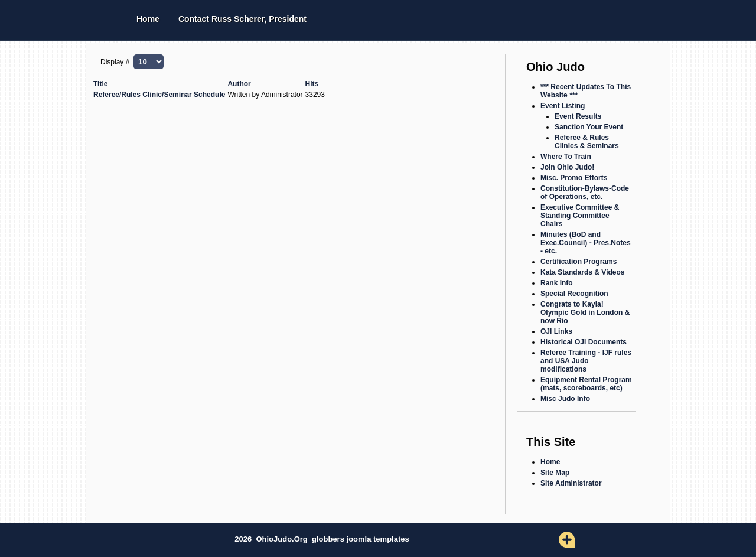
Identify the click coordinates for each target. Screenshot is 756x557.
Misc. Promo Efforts (574, 178)
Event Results (578, 116)
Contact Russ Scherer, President (242, 19)
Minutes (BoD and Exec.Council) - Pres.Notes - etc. (586, 243)
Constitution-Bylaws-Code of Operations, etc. (585, 193)
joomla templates (378, 539)
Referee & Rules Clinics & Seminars (587, 142)
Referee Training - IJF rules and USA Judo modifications (586, 361)
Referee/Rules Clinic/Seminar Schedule (159, 95)
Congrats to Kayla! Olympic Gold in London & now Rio (585, 312)
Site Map (555, 473)
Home (148, 19)
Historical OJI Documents (584, 342)
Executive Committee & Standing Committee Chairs (580, 216)
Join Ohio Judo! (567, 167)
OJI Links (556, 331)
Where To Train (566, 157)
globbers (329, 539)
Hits (312, 84)
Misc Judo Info (565, 399)
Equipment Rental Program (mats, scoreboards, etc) (586, 384)
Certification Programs (579, 262)
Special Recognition (574, 294)
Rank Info (557, 283)
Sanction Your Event (589, 127)
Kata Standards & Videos (583, 272)
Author (239, 84)
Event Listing (563, 106)
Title (100, 84)
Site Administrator (571, 483)
